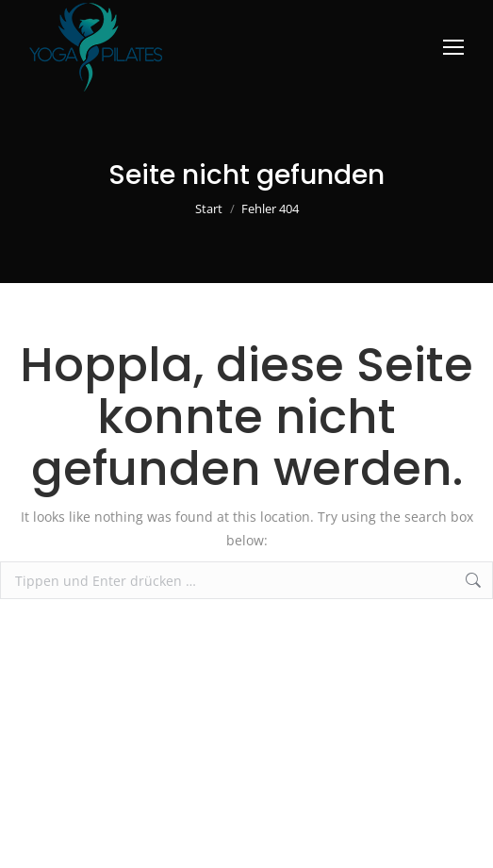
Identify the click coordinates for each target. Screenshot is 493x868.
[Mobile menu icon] (453, 47)
